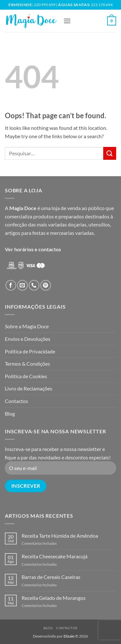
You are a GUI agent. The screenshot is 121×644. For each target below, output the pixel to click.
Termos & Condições (27, 364)
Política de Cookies (26, 376)
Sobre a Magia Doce (27, 326)
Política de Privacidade (30, 351)
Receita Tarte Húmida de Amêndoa (60, 536)
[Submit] (110, 153)
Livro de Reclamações (29, 388)
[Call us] (34, 285)
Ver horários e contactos (33, 249)
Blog (10, 413)
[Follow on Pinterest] (46, 285)
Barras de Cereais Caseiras (51, 577)
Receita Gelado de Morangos (54, 598)
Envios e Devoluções (28, 339)
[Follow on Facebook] (11, 285)
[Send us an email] (22, 285)
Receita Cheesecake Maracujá (55, 556)
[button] (67, 21)
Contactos (16, 401)
